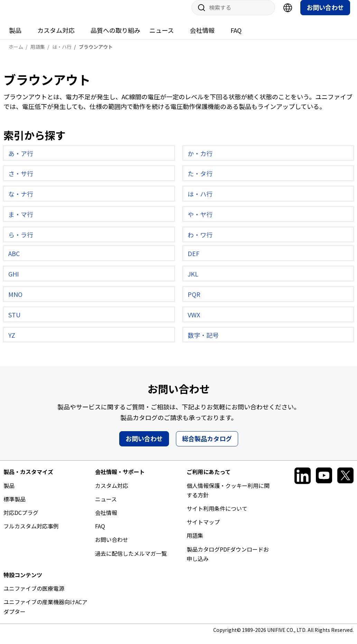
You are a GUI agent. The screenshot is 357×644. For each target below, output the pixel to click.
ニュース (162, 37)
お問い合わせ (325, 14)
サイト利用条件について (217, 515)
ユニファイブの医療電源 (34, 595)
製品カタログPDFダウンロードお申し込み (228, 561)
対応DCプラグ (21, 519)
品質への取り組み (115, 37)
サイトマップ (203, 529)
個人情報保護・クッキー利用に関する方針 (228, 497)
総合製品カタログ (207, 445)
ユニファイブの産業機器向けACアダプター (45, 613)
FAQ (236, 37)
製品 (15, 37)
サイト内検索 (199, 15)
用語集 (195, 542)
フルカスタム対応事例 (31, 533)
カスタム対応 (56, 37)
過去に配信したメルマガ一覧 (131, 560)
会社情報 (202, 37)
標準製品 (15, 506)
